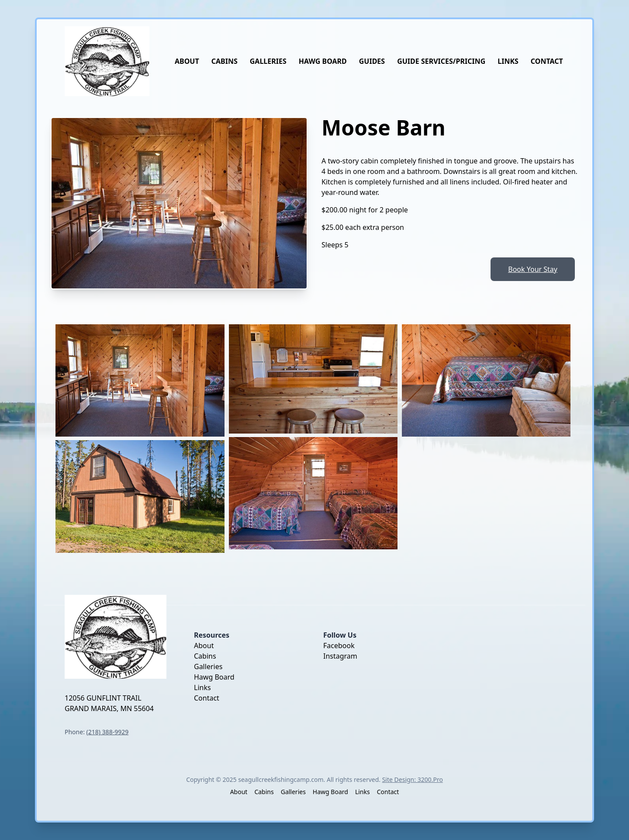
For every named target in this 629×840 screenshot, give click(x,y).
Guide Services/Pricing (441, 61)
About (187, 61)
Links (508, 61)
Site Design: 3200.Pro (413, 779)
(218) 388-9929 (108, 732)
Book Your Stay (533, 269)
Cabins (225, 61)
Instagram (340, 656)
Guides (372, 61)
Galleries (268, 61)
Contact (547, 61)
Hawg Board (323, 61)
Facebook (339, 646)
